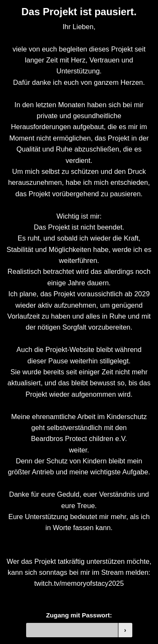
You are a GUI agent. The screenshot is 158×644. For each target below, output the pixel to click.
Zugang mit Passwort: (79, 615)
